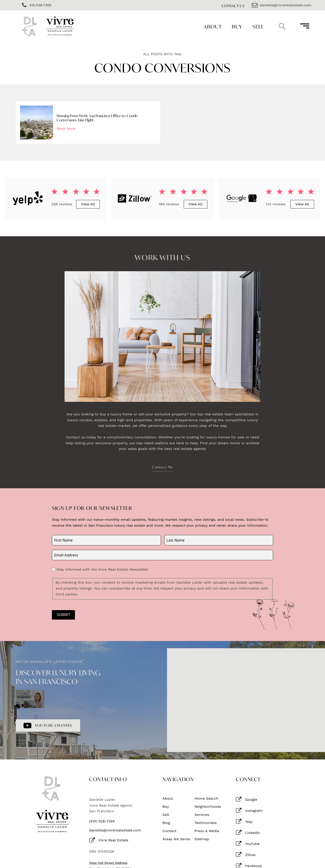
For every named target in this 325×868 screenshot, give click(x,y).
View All (88, 204)
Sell (258, 27)
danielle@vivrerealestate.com (115, 830)
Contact (169, 831)
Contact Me (162, 467)
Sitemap (202, 839)
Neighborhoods (208, 807)
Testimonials (206, 823)
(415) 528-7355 (102, 821)
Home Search (206, 799)
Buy (237, 27)
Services (202, 815)
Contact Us (233, 6)
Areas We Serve (176, 839)
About (213, 27)
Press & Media (207, 831)
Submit (63, 615)
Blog (166, 823)
